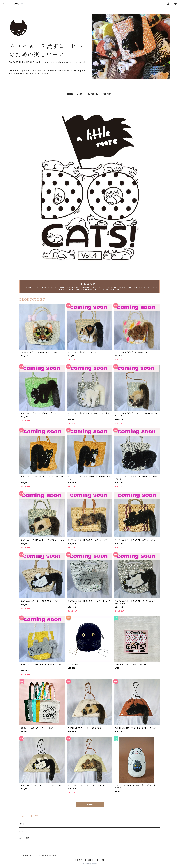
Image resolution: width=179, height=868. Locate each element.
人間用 (22, 831)
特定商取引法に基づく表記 (48, 855)
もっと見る (90, 805)
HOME (70, 94)
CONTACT (107, 94)
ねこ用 (22, 824)
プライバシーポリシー (28, 855)
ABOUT (80, 94)
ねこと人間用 (24, 838)
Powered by (90, 864)
